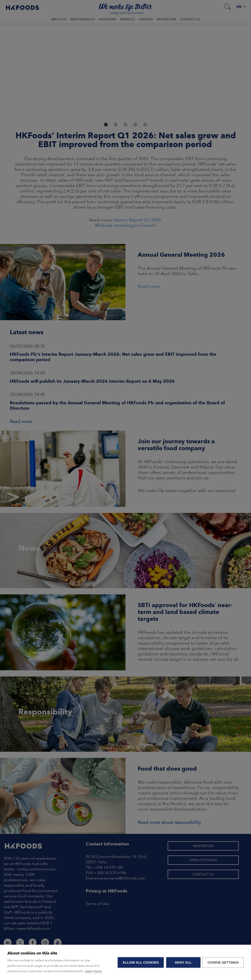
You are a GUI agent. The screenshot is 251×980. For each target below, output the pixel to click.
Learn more (93, 971)
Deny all (183, 962)
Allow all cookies (140, 962)
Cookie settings (223, 962)
